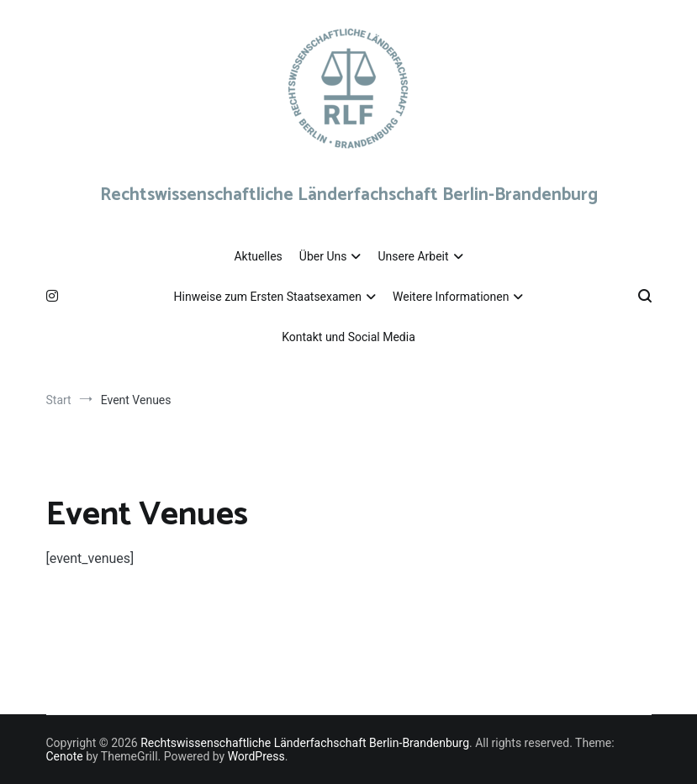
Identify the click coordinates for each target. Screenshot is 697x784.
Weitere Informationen (451, 297)
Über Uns (323, 256)
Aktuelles (258, 256)
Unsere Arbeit (413, 256)
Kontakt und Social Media (348, 337)
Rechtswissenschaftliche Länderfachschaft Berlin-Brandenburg (349, 195)
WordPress (256, 756)
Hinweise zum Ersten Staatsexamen (268, 297)
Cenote (65, 756)
